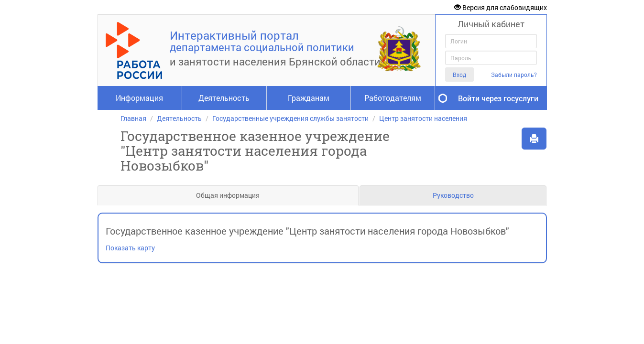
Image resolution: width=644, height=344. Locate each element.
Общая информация (228, 195)
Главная (133, 118)
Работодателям (393, 98)
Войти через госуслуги (498, 98)
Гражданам (309, 98)
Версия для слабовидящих (501, 7)
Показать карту (130, 248)
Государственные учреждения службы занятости (290, 118)
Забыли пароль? (514, 75)
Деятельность (224, 98)
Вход (459, 75)
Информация (139, 98)
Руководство (453, 195)
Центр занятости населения (423, 118)
